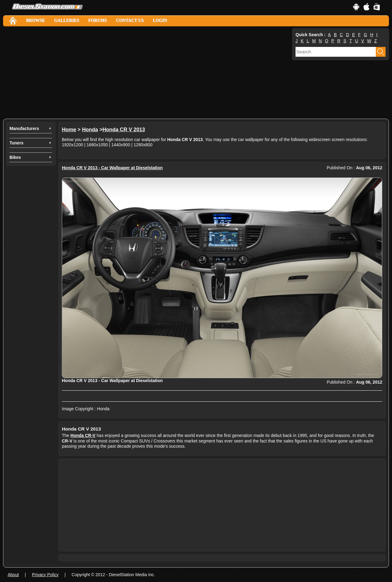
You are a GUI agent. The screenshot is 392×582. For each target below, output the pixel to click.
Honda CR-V (83, 435)
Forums (98, 20)
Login (160, 20)
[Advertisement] (147, 73)
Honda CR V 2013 (124, 130)
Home (69, 130)
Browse (35, 20)
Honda (90, 130)
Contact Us (130, 20)
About (13, 575)
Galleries (66, 20)
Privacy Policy (45, 575)
